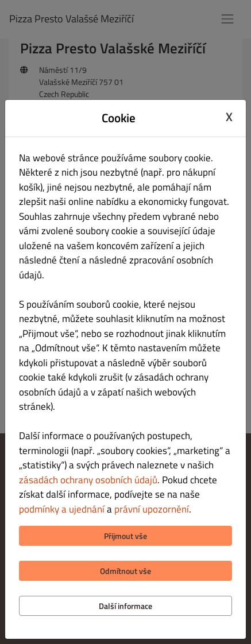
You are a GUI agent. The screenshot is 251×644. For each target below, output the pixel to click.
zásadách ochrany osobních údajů (88, 480)
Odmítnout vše (126, 571)
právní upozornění (152, 509)
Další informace (126, 606)
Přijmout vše (126, 536)
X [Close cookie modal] (229, 117)
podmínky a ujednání (62, 509)
